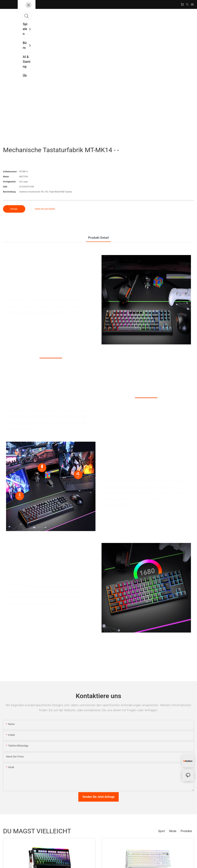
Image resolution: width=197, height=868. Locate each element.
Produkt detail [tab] (98, 238)
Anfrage (14, 209)
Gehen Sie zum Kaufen (45, 209)
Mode (173, 831)
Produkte (186, 831)
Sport (162, 831)
